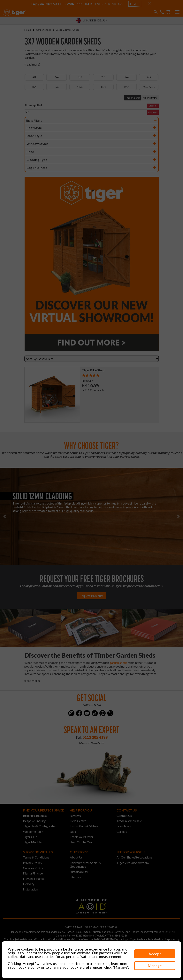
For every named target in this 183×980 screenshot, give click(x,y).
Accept (155, 954)
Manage (155, 966)
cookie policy (29, 967)
